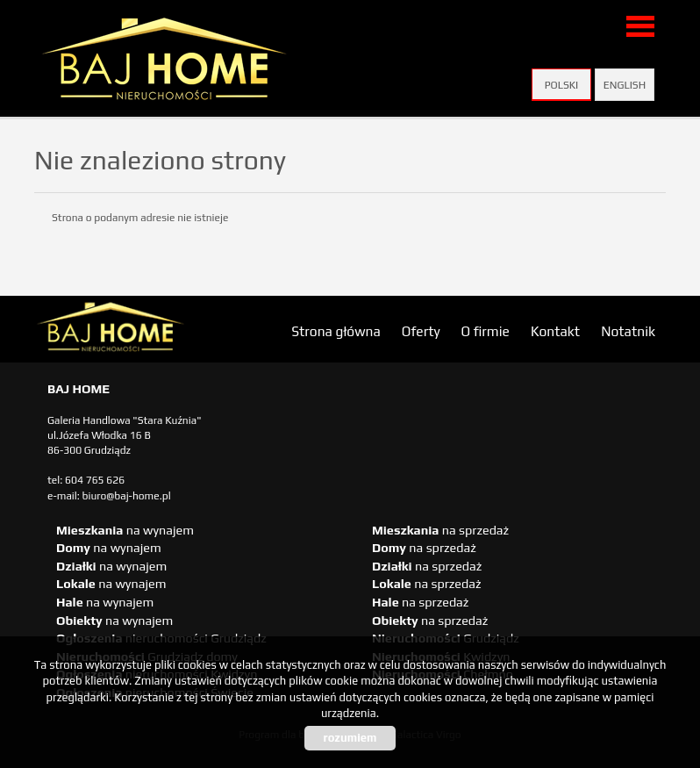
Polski (562, 85)
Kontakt (555, 331)
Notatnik (628, 331)
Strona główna (336, 331)
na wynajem (125, 530)
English (625, 85)
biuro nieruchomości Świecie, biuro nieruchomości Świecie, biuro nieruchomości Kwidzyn (170, 330)
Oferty (421, 331)
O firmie (486, 331)
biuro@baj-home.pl (127, 496)
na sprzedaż (440, 530)
